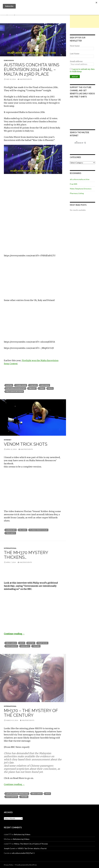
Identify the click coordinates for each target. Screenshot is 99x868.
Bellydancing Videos (22, 834)
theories (36, 646)
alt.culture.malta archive (80, 179)
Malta (50, 388)
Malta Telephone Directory (81, 189)
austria (9, 385)
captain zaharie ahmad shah (17, 794)
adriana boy (11, 530)
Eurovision (9, 60)
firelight (32, 388)
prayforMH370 (12, 646)
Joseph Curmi (9, 848)
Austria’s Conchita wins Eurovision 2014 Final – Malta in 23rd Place (32, 69)
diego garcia (11, 643)
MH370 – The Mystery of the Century (31, 713)
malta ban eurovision (15, 391)
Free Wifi (74, 184)
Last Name (75, 54)
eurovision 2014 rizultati (16, 388)
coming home (21, 385)
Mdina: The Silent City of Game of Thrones (31, 844)
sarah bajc (25, 646)
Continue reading (14, 634)
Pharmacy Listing (77, 193)
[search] (80, 143)
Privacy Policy (9, 865)
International (10, 548)
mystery (31, 643)
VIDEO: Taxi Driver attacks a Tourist (32, 848)
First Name (75, 46)
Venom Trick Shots (26, 444)
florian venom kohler (39, 530)
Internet (8, 440)
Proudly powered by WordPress (26, 865)
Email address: (76, 61)
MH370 (22, 643)
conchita (33, 385)
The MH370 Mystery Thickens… (26, 555)
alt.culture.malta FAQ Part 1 (23, 853)
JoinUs (42, 388)
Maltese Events (26, 79)
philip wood (43, 643)
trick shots (11, 533)
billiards (23, 530)
